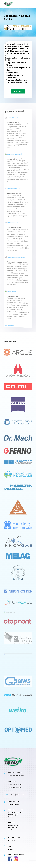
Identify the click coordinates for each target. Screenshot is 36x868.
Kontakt (18, 91)
